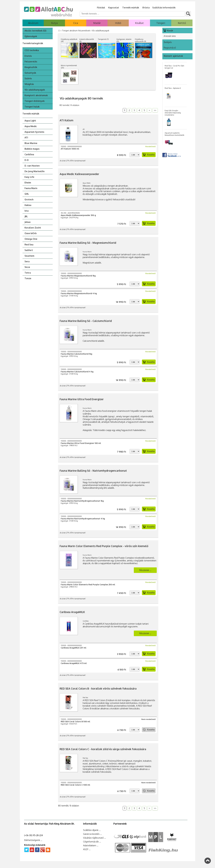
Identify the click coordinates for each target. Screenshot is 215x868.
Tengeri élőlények (35, 101)
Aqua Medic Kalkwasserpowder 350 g (78, 215)
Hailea (28, 205)
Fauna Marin (31, 188)
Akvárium (33, 23)
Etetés (28, 56)
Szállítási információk (164, 8)
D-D (27, 160)
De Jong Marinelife (35, 171)
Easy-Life (29, 177)
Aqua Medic (31, 126)
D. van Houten (32, 166)
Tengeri (161, 23)
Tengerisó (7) (103, 39)
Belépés (168, 42)
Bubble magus (32, 149)
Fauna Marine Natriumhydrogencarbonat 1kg (82, 501)
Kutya (54, 23)
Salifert (29, 250)
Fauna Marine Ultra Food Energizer (82, 399)
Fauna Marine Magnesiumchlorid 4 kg (79, 293)
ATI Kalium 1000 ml (70, 149)
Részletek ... (145, 570)
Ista (27, 211)
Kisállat (139, 23)
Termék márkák (131, 8)
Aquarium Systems (34, 132)
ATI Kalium (67, 120)
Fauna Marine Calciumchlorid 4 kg (77, 372)
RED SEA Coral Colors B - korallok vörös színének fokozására (98, 689)
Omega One (31, 239)
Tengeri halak (32, 107)
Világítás (29, 84)
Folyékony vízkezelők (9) (140, 40)
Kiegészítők (31, 67)
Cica (76, 23)
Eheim (28, 183)
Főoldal (101, 8)
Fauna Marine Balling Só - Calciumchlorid (86, 321)
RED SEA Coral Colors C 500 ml (75, 785)
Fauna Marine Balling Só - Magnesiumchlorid (88, 243)
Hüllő (118, 23)
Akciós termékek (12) (35, 31)
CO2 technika (32, 50)
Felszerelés (31, 62)
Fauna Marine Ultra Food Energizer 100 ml (81, 443)
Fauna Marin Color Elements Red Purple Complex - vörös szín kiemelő (104, 546)
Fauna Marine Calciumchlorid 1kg (76, 354)
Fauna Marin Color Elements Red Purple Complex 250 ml (88, 585)
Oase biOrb (31, 233)
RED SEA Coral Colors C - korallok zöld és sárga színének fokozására (103, 749)
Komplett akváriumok (36, 95)
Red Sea (29, 245)
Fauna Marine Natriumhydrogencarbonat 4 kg (83, 519)
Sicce (27, 267)
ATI (26, 138)
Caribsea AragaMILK (72, 612)
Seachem (29, 256)
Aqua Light (30, 121)
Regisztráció (170, 48)
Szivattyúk (30, 73)
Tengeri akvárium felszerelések (76, 30)
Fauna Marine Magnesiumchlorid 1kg (78, 276)
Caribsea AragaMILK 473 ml (74, 663)
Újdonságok (31, 36)
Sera (27, 261)
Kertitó (182, 23)
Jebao (28, 222)
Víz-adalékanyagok (35, 90)
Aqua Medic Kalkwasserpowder (79, 174)
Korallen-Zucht (33, 228)
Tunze (28, 278)
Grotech (29, 199)
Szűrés (28, 78)
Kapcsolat (114, 8)
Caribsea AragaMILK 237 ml (73, 648)
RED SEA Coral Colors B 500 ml (75, 721)
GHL (27, 194)
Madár (97, 23)
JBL (26, 216)
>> (155, 110)
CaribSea (29, 154)
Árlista (146, 8)
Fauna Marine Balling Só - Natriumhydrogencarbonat (93, 471)
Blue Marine (31, 143)
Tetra (28, 273)
